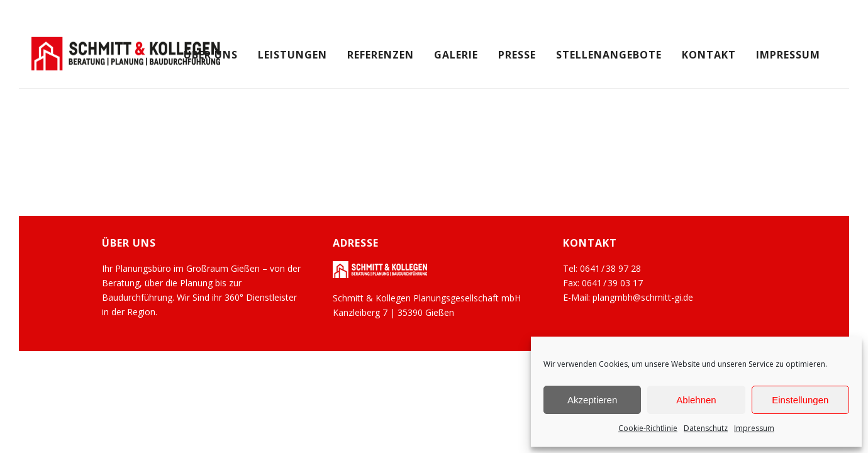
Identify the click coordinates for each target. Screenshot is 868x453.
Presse (517, 55)
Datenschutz (706, 428)
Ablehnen (696, 400)
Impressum (754, 428)
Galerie (456, 55)
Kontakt (709, 55)
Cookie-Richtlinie (648, 428)
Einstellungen (800, 400)
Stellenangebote (609, 55)
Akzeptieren (592, 400)
